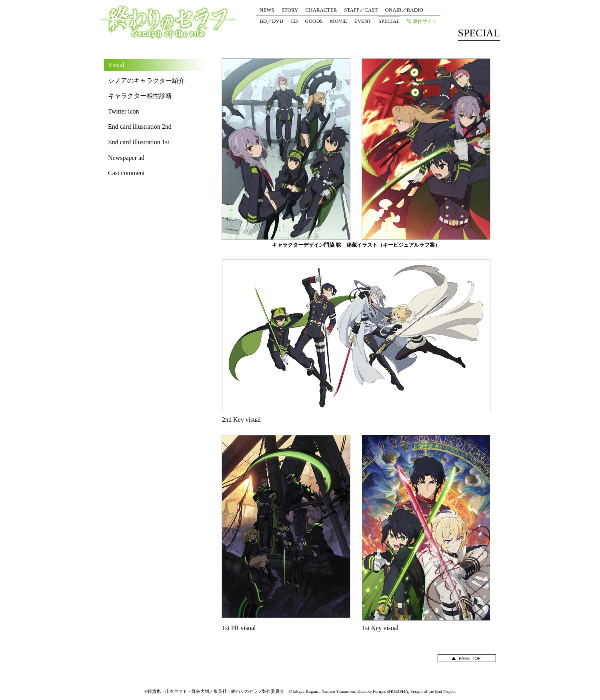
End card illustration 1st (139, 142)
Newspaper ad (126, 158)
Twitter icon (124, 111)
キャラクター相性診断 (140, 96)
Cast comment (126, 173)
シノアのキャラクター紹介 (146, 81)
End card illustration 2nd (140, 127)
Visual (116, 65)
